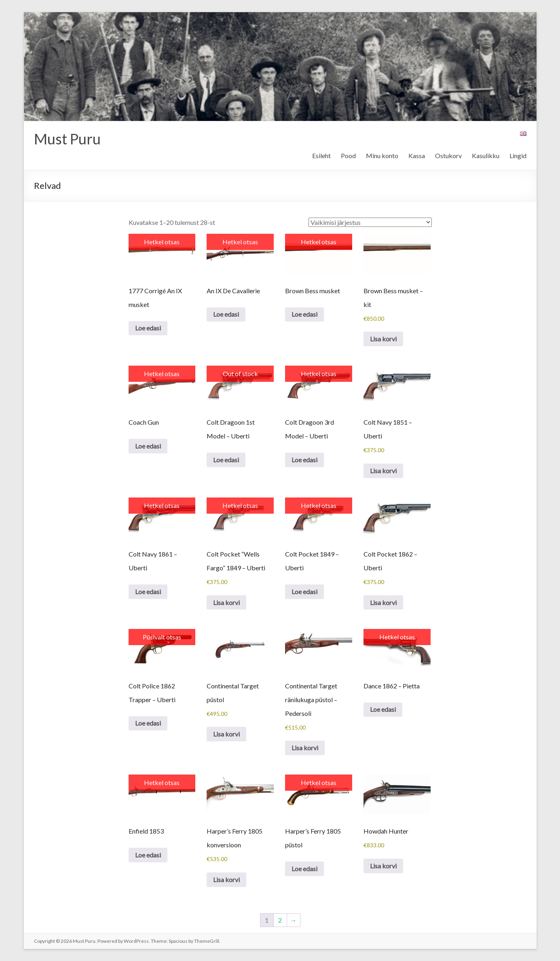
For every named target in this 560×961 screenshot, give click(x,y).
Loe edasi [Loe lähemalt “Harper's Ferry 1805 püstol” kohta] (304, 869)
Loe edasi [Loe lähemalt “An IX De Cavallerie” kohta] (226, 314)
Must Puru (67, 139)
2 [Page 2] (280, 920)
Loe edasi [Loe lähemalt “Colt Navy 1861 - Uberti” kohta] (148, 592)
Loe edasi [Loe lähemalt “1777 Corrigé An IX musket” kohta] (148, 328)
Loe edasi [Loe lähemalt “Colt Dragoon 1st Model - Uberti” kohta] (226, 460)
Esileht (321, 156)
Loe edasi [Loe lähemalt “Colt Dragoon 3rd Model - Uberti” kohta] (304, 460)
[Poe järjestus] (370, 222)
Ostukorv (448, 156)
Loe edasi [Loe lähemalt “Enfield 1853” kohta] (148, 855)
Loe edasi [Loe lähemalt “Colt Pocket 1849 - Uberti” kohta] (304, 592)
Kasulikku (486, 156)
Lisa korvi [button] (383, 339)
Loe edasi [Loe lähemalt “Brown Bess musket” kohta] (304, 314)
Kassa (417, 156)
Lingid (518, 156)
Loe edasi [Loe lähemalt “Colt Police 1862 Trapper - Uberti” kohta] (148, 723)
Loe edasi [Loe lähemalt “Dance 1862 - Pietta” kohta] (383, 709)
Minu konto (382, 156)
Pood (348, 156)
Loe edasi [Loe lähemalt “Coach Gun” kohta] (148, 446)
